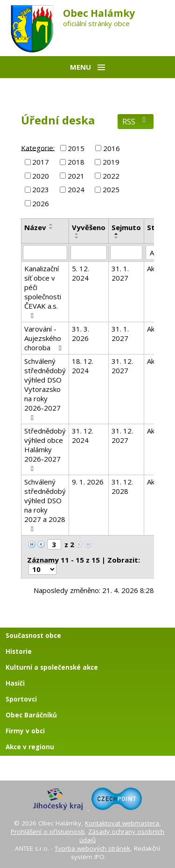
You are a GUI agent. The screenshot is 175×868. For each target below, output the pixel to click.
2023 (41, 189)
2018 (76, 162)
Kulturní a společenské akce (52, 667)
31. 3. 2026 (80, 333)
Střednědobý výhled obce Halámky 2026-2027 (45, 449)
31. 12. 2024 (83, 435)
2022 (111, 176)
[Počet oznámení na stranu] (42, 569)
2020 (41, 176)
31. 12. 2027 (122, 366)
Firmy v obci (25, 731)
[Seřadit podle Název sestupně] (51, 228)
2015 (76, 148)
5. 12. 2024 (80, 273)
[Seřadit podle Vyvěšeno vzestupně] (77, 234)
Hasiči (15, 683)
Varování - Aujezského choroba (44, 338)
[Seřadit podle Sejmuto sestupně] (117, 238)
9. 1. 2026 (88, 482)
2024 (76, 189)
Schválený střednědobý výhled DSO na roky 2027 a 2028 (45, 505)
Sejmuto (126, 227)
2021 (76, 176)
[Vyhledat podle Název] (45, 253)
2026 (41, 203)
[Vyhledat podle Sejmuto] (126, 253)
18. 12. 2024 (83, 366)
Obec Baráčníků (31, 715)
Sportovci (21, 699)
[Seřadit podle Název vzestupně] (51, 224)
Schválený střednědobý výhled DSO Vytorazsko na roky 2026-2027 (45, 389)
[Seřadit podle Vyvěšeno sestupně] (77, 238)
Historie (19, 651)
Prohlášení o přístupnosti (48, 832)
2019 (111, 162)
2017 (41, 162)
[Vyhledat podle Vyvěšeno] (89, 253)
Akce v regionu (30, 747)
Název (35, 227)
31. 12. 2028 (122, 486)
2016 (112, 148)
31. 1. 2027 (120, 273)
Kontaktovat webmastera (122, 823)
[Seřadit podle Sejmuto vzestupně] (117, 234)
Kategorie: (38, 147)
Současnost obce (33, 636)
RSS (136, 121)
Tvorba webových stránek (92, 848)
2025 (111, 189)
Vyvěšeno (89, 227)
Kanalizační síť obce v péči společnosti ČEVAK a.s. (43, 292)
